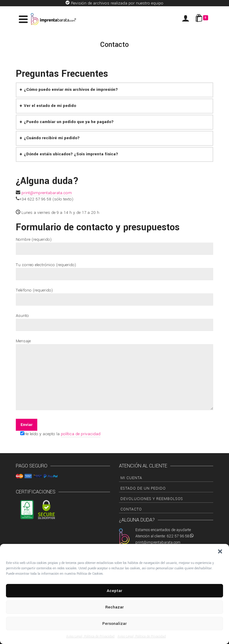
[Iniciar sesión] (185, 19)
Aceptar (114, 591)
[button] (220, 551)
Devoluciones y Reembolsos (152, 499)
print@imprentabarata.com (47, 193)
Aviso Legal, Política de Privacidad (90, 636)
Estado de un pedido (143, 488)
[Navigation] (23, 19)
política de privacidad (81, 434)
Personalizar (114, 624)
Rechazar (114, 607)
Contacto (131, 509)
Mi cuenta (131, 478)
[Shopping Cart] (203, 19)
